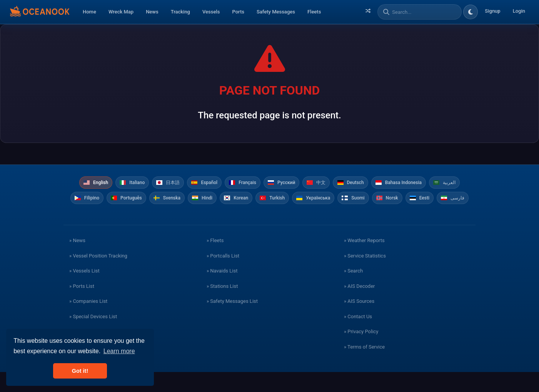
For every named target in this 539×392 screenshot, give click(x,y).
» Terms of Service (364, 367)
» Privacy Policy (361, 351)
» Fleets (215, 260)
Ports (238, 12)
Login (519, 11)
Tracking (180, 12)
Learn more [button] (119, 351)
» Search (353, 291)
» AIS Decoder (360, 306)
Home (89, 12)
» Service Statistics (365, 276)
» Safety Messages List (232, 321)
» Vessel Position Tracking (98, 276)
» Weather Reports (364, 260)
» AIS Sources (359, 321)
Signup (492, 11)
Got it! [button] (80, 371)
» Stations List (222, 306)
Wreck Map (121, 12)
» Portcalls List (223, 276)
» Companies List (88, 321)
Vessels (211, 12)
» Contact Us (358, 336)
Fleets (314, 12)
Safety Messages (276, 12)
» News (77, 260)
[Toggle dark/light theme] (471, 12)
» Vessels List (84, 291)
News (152, 12)
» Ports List (82, 306)
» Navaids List (222, 291)
